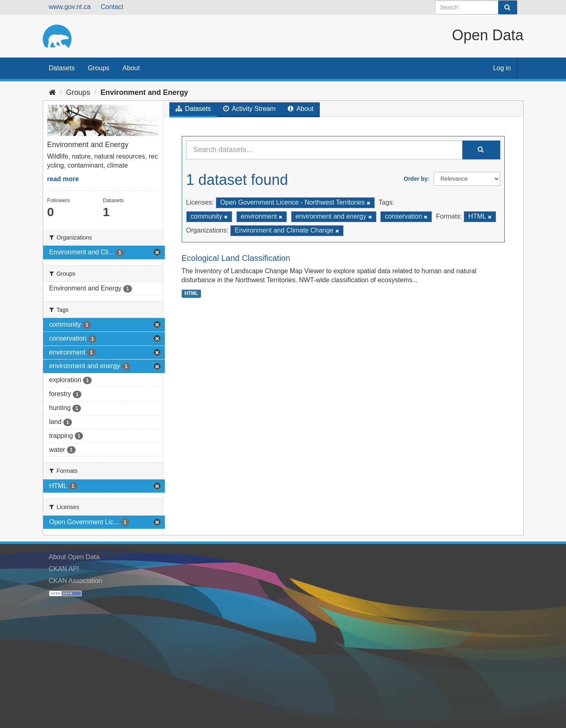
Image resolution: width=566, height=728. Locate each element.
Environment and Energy (144, 92)
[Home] (52, 92)
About (131, 68)
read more (63, 179)
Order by (416, 179)
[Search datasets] (476, 7)
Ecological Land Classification (236, 258)
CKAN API (64, 569)
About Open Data (74, 557)
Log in (502, 68)
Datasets (62, 68)
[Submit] (508, 7)
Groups (99, 68)
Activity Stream (249, 109)
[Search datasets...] (324, 150)
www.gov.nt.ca (70, 7)
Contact (112, 7)
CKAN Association (76, 581)
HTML (191, 293)
